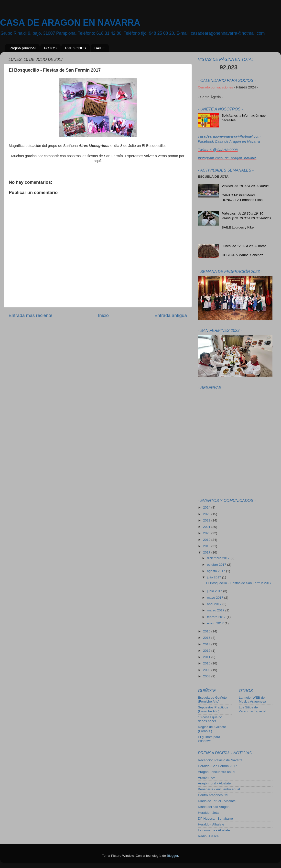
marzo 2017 (216, 610)
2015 (207, 638)
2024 (207, 507)
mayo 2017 (216, 598)
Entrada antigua (171, 315)
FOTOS (50, 48)
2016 (207, 631)
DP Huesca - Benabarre (215, 819)
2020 (207, 533)
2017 (207, 552)
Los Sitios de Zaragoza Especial (253, 709)
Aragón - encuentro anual (216, 772)
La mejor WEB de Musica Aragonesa (253, 700)
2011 (207, 657)
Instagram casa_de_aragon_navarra (227, 158)
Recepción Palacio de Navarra (220, 760)
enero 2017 (216, 623)
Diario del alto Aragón (214, 807)
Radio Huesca (208, 836)
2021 (207, 527)
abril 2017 (215, 604)
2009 (207, 670)
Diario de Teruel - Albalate (217, 801)
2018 (207, 546)
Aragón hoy (206, 777)
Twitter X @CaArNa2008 (218, 150)
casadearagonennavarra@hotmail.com (229, 136)
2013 (207, 644)
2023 (207, 514)
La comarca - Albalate (214, 830)
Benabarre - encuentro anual (219, 789)
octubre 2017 (217, 565)
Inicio (103, 315)
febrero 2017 (217, 617)
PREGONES (75, 48)
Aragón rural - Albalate (214, 783)
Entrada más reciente (31, 315)
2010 (207, 663)
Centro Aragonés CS (213, 795)
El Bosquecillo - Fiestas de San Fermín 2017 (239, 583)
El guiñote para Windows (209, 739)
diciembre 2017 (219, 558)
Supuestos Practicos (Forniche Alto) (213, 709)
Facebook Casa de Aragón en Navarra (229, 141)
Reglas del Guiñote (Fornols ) (212, 729)
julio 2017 (215, 577)
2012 (207, 651)
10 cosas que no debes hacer (210, 719)
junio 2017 (215, 591)
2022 (207, 520)
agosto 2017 (216, 571)
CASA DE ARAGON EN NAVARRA (70, 23)
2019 (207, 540)
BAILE (100, 48)
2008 (207, 676)
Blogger (173, 856)
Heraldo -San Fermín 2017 (217, 766)
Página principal (23, 48)
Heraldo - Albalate (211, 824)
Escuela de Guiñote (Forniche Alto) (212, 700)
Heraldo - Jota (208, 813)
